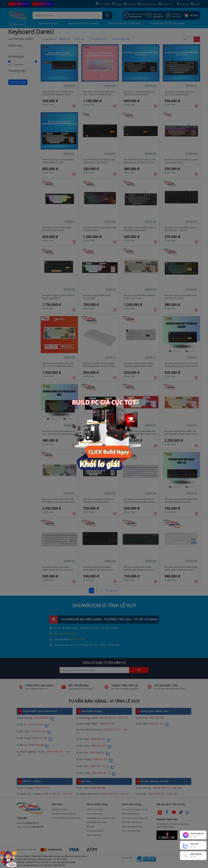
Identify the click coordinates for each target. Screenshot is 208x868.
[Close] (136, 402)
